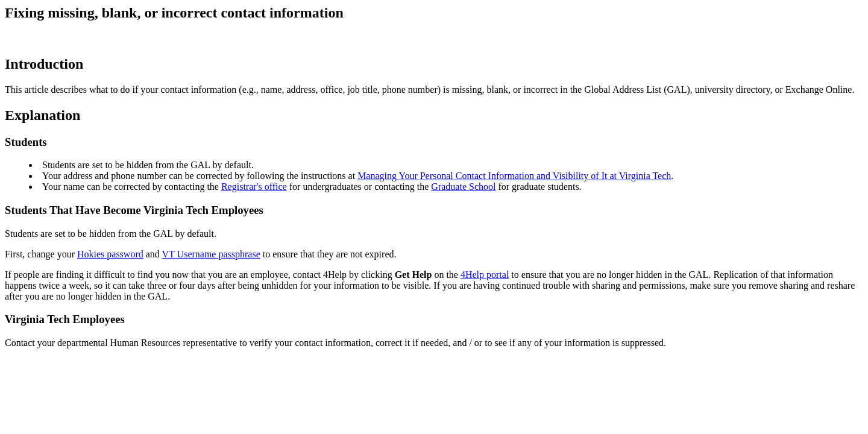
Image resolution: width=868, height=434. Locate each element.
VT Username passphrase (211, 254)
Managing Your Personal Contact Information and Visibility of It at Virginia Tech (514, 176)
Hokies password (110, 254)
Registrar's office (254, 187)
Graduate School (463, 187)
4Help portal (485, 275)
